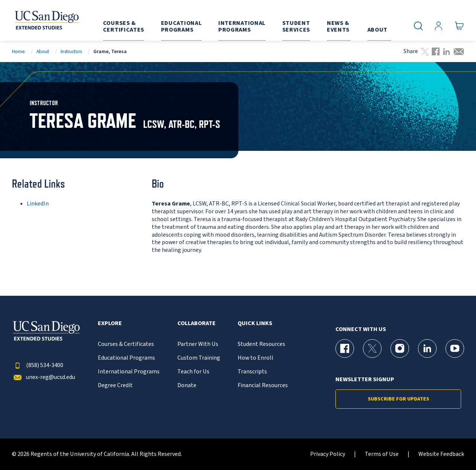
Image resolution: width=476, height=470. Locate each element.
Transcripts (252, 372)
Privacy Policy (328, 454)
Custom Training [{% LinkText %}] (199, 358)
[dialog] (454, 448)
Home (18, 51)
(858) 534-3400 (38, 365)
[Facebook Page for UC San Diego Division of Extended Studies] (345, 349)
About (43, 51)
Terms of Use (382, 454)
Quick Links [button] (255, 323)
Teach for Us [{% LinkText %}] (193, 372)
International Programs (129, 372)
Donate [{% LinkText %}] (187, 385)
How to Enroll (255, 358)
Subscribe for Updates (398, 399)
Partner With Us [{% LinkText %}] (198, 344)
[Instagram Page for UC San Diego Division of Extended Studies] (400, 349)
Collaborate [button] (197, 323)
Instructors (71, 51)
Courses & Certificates (126, 344)
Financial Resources (263, 385)
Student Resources (261, 344)
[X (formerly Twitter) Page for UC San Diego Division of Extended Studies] (372, 349)
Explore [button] (110, 323)
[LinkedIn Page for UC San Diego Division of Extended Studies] (427, 349)
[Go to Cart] (459, 26)
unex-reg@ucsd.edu (44, 377)
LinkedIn (38, 204)
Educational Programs (126, 358)
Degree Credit (115, 385)
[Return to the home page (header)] (46, 20)
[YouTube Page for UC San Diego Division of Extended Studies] (455, 349)
